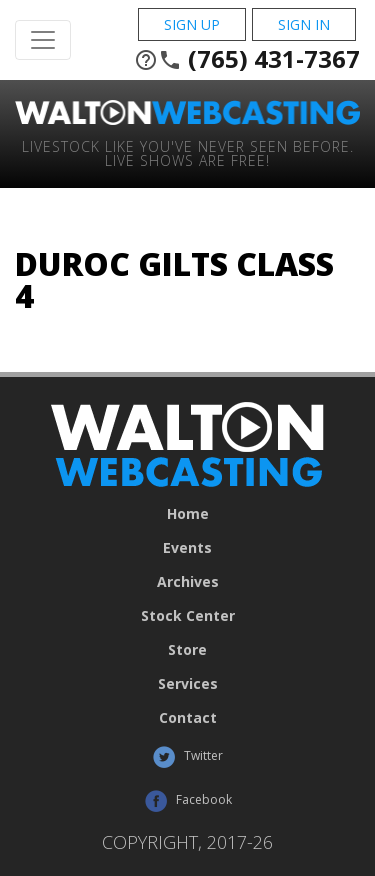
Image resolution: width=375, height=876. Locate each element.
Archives (188, 582)
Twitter (187, 757)
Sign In (304, 24)
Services (188, 684)
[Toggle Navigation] (43, 40)
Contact (188, 718)
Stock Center (188, 616)
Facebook (188, 801)
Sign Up (192, 24)
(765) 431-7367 (247, 59)
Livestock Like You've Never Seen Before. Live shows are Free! (188, 152)
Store (187, 650)
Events (187, 548)
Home (188, 514)
